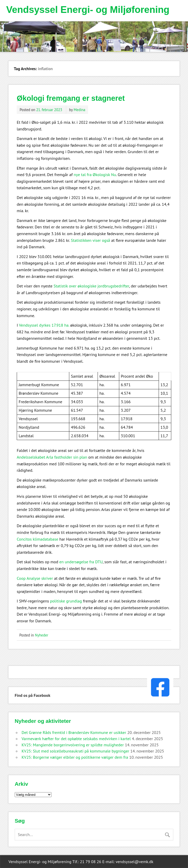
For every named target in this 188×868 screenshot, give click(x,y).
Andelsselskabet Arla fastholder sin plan (52, 457)
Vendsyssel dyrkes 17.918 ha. (44, 325)
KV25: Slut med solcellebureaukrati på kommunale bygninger (75, 751)
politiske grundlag (66, 601)
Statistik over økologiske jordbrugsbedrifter (91, 286)
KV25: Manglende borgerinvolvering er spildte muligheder (73, 745)
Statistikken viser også (91, 240)
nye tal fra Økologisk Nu (95, 175)
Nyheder (42, 635)
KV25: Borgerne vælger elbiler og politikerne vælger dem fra (75, 757)
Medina (79, 110)
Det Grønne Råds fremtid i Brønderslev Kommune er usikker (74, 732)
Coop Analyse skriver (35, 578)
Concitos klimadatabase (37, 539)
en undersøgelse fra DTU (81, 562)
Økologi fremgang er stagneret (71, 98)
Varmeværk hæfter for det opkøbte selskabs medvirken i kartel (76, 739)
